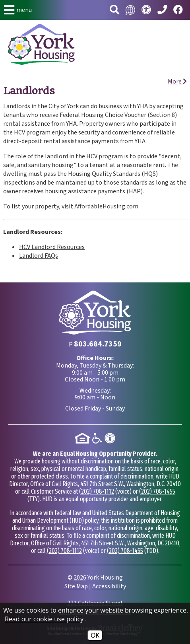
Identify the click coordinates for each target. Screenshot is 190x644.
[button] (18, 10)
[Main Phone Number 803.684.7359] (162, 10)
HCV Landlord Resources (52, 247)
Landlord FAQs (39, 256)
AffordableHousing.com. (107, 206)
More (177, 82)
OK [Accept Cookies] (95, 635)
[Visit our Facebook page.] (178, 10)
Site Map (76, 586)
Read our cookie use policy (44, 619)
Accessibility (109, 586)
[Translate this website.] (130, 10)
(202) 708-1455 (157, 491)
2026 (80, 578)
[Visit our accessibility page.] (146, 10)
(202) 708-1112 (97, 491)
